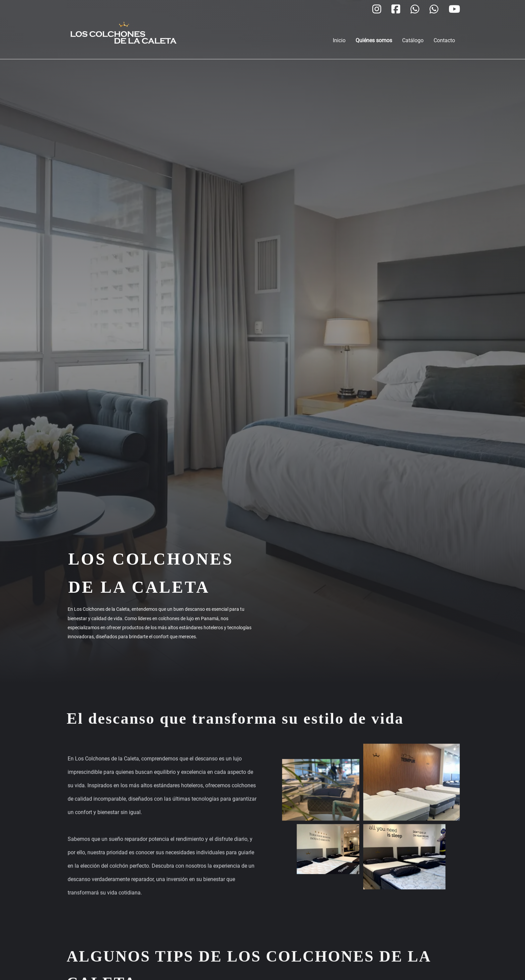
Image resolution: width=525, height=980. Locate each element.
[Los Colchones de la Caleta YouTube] (454, 10)
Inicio (339, 40)
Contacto (444, 40)
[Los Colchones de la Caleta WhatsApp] (415, 10)
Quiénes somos (374, 40)
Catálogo (413, 40)
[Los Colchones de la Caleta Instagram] (377, 10)
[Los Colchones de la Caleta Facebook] (396, 10)
